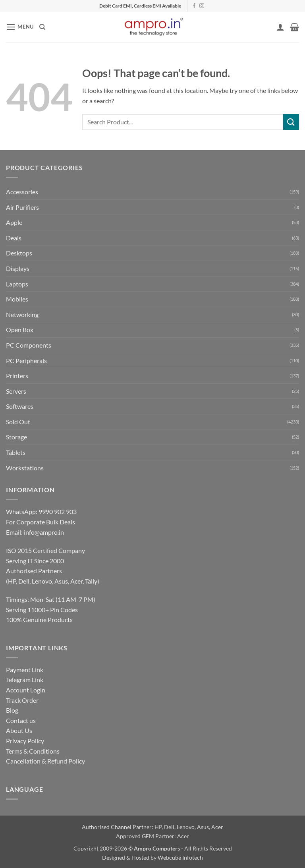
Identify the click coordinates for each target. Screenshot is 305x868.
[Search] (42, 27)
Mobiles (17, 299)
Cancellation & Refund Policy (45, 761)
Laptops (17, 284)
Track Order (22, 700)
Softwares (20, 406)
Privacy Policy (25, 741)
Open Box (20, 330)
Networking (22, 314)
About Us (19, 730)
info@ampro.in (44, 532)
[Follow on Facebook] (194, 6)
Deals (14, 238)
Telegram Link (25, 680)
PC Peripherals (26, 361)
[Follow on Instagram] (202, 6)
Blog (12, 710)
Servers (16, 391)
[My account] (280, 27)
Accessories (22, 192)
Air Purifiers (22, 207)
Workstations (25, 468)
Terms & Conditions (33, 751)
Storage (16, 437)
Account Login (26, 690)
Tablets (16, 452)
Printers (17, 376)
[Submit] (291, 122)
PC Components (29, 345)
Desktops (19, 253)
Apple (14, 222)
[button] (20, 27)
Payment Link (25, 670)
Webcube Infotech (180, 857)
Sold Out (18, 422)
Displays (18, 268)
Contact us (21, 720)
